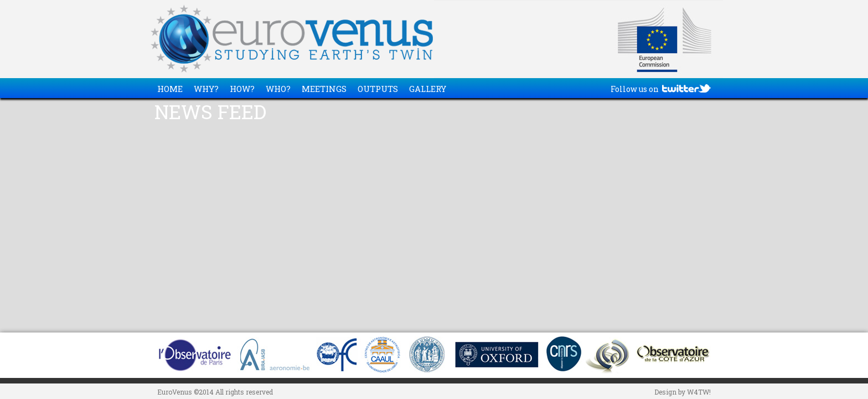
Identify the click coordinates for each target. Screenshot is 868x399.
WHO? (278, 89)
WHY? (206, 89)
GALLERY (428, 89)
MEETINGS (324, 89)
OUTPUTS (378, 89)
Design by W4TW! (683, 392)
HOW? (242, 89)
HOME (170, 89)
